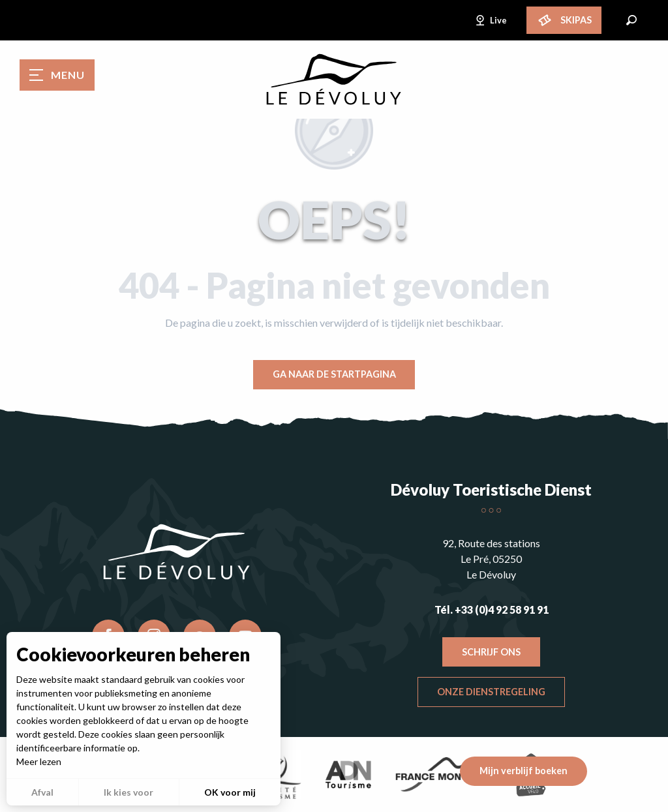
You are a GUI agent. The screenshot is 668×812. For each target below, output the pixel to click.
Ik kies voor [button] (129, 792)
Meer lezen (39, 761)
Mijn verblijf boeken (524, 771)
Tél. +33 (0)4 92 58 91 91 (492, 609)
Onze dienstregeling (491, 692)
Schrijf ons (491, 652)
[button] (631, 20)
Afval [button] (42, 792)
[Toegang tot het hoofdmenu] (57, 75)
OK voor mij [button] (230, 792)
